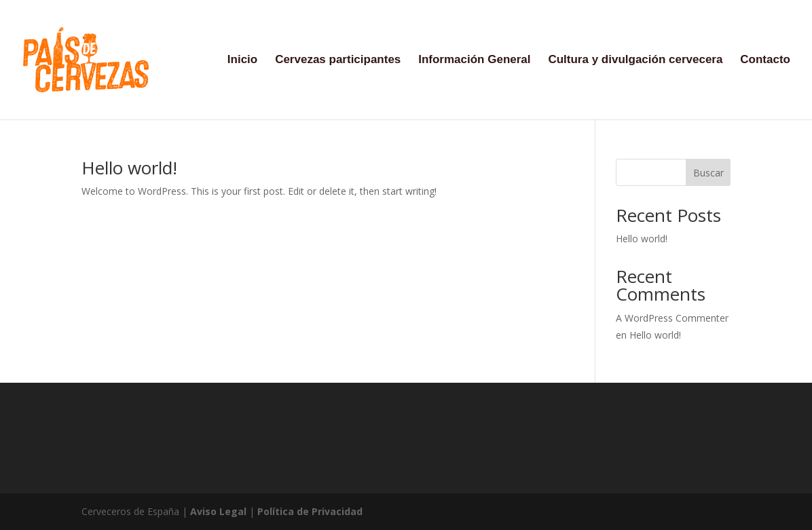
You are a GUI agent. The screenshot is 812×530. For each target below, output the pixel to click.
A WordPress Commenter (672, 318)
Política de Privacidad (310, 511)
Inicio (242, 60)
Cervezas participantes (338, 60)
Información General (474, 60)
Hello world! (129, 168)
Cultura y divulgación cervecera (635, 60)
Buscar (708, 173)
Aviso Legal (218, 511)
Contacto (765, 60)
